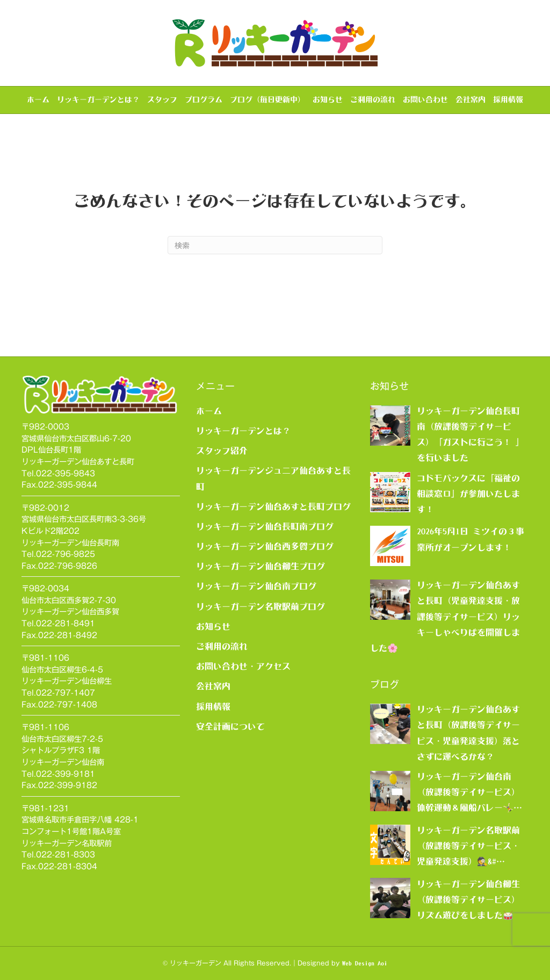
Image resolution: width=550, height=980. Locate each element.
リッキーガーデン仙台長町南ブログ (265, 526)
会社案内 (471, 99)
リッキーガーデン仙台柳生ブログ (260, 566)
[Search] (275, 245)
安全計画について (230, 726)
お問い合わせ (425, 99)
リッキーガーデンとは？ (98, 99)
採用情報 (508, 99)
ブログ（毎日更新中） (267, 99)
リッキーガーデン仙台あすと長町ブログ (273, 506)
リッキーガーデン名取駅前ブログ (260, 606)
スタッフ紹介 (222, 450)
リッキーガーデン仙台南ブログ (256, 586)
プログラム (204, 99)
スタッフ (162, 99)
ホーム (38, 99)
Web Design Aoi (365, 963)
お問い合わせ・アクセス (243, 666)
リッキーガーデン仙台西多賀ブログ (265, 546)
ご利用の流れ (373, 99)
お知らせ (328, 99)
